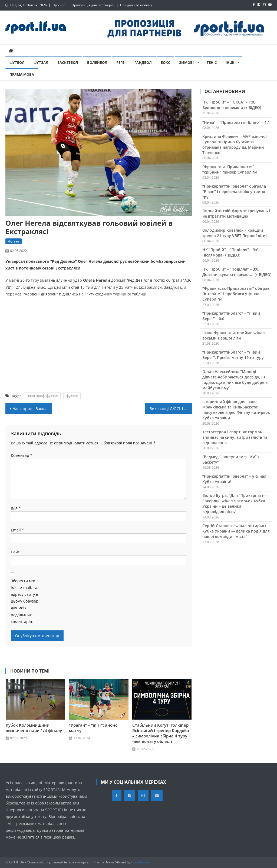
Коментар (22, 455)
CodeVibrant (141, 862)
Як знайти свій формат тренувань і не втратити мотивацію (236, 213)
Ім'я (16, 508)
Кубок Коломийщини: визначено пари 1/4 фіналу (34, 728)
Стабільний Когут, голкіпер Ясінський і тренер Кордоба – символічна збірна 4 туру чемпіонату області (161, 733)
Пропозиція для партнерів (93, 5)
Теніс (212, 62)
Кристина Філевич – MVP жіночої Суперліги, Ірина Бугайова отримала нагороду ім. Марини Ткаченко (235, 144)
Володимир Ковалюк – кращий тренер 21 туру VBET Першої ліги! (235, 233)
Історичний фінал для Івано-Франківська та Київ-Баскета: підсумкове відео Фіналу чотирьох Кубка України (236, 410)
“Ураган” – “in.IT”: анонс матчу (93, 728)
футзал (72, 396)
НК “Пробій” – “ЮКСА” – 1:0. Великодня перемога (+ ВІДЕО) (232, 105)
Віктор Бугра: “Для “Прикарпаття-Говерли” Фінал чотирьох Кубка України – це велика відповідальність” (235, 503)
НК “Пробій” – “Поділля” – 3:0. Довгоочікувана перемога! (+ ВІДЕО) (237, 272)
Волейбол (97, 62)
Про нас (59, 5)
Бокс (165, 62)
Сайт (15, 552)
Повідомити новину (136, 5)
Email (17, 530)
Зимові (186, 62)
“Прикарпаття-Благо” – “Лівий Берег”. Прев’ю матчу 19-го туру (233, 355)
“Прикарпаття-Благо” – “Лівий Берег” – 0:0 (231, 316)
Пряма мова (22, 74)
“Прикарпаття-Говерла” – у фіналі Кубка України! (235, 479)
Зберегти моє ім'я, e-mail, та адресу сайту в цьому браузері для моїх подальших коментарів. (25, 601)
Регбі (121, 62)
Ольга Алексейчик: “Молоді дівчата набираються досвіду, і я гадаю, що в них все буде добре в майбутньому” (235, 380)
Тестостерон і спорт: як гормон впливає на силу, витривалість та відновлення (235, 437)
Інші (230, 62)
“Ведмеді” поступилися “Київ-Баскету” (231, 459)
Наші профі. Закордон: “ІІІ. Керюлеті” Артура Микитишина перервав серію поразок (32, 409)
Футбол (17, 62)
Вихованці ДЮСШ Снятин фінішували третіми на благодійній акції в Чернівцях (171, 409)
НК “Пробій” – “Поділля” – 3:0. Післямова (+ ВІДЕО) (231, 252)
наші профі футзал (42, 396)
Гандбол (143, 62)
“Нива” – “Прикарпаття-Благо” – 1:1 (236, 122)
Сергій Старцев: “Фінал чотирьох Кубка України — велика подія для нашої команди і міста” (236, 531)
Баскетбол (68, 62)
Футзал (41, 62)
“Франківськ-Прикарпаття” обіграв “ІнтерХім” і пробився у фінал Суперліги (236, 294)
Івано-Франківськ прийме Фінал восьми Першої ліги (234, 335)
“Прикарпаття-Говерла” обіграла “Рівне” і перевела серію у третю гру (234, 192)
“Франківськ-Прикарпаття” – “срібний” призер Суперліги (230, 169)
